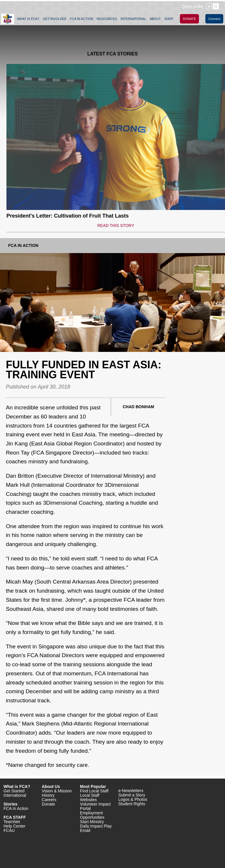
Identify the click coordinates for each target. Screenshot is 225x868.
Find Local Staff (94, 791)
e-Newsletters (131, 791)
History (48, 795)
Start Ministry (92, 822)
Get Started (14, 791)
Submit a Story (132, 795)
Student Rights (132, 804)
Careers (49, 800)
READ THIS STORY (116, 226)
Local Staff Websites (90, 797)
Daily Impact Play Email (96, 828)
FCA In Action (23, 245)
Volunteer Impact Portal (95, 806)
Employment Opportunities (92, 815)
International (15, 795)
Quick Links (192, 6)
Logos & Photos (133, 799)
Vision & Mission (57, 791)
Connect (214, 19)
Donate (48, 804)
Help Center (15, 826)
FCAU (9, 830)
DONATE (189, 19)
